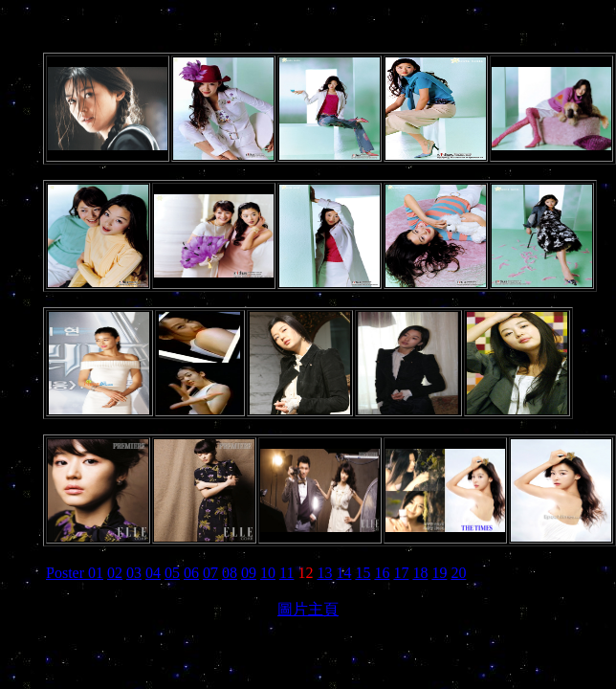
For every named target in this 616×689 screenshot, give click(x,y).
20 (458, 573)
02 (115, 573)
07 (210, 573)
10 (268, 573)
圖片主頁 (308, 609)
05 (172, 573)
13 (324, 573)
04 (153, 573)
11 (286, 573)
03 (134, 573)
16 (382, 573)
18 (420, 573)
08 (230, 573)
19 (439, 573)
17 (401, 573)
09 (249, 573)
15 (363, 573)
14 (343, 573)
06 (191, 573)
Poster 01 (75, 573)
